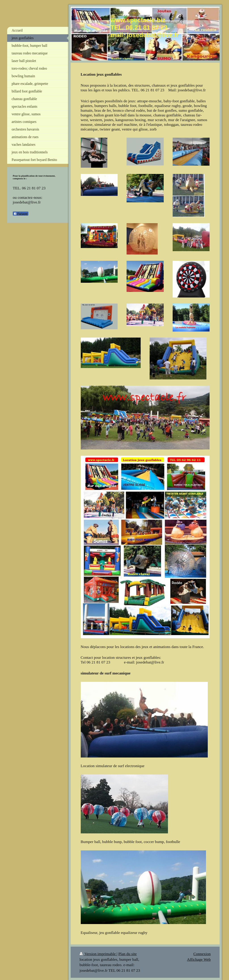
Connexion (202, 954)
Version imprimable (98, 954)
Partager (21, 214)
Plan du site (127, 954)
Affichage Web (199, 959)
